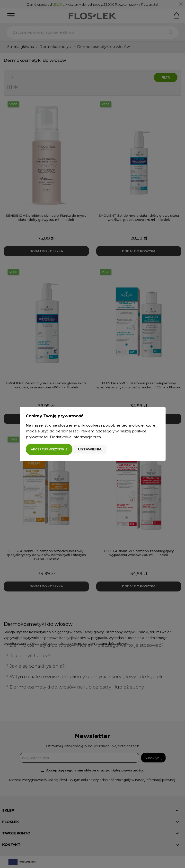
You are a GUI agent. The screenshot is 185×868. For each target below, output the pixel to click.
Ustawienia (90, 449)
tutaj (97, 437)
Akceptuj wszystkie (49, 449)
